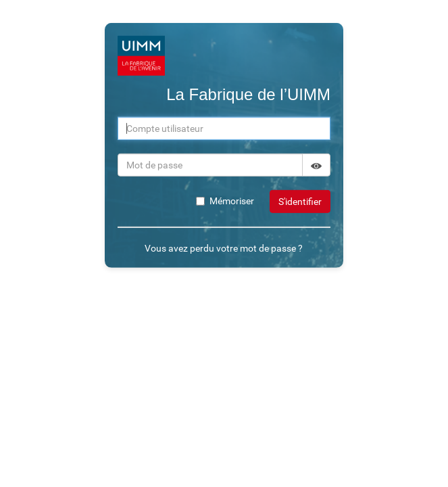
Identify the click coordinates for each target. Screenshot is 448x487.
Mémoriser (225, 201)
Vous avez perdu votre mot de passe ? (224, 248)
